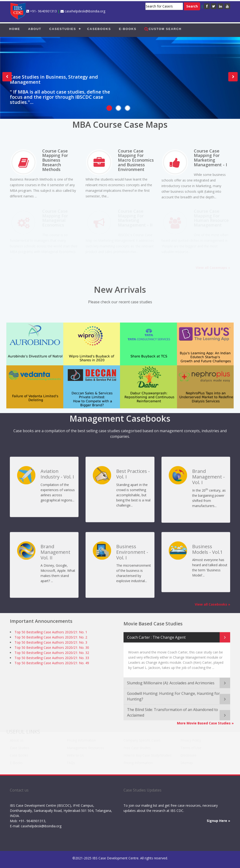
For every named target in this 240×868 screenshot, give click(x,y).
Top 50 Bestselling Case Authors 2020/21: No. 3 (51, 642)
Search (192, 6)
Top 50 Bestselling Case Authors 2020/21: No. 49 (52, 663)
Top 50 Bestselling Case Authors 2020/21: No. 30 (52, 648)
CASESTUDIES (63, 29)
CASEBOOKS (99, 29)
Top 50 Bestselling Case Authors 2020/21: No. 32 (52, 653)
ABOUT (35, 29)
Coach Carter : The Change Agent (156, 635)
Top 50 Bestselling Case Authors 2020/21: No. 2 (51, 637)
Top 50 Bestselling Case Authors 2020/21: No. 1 (51, 632)
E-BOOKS (128, 29)
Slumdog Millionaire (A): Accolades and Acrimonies (171, 680)
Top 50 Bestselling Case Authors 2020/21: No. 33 (52, 658)
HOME (15, 29)
